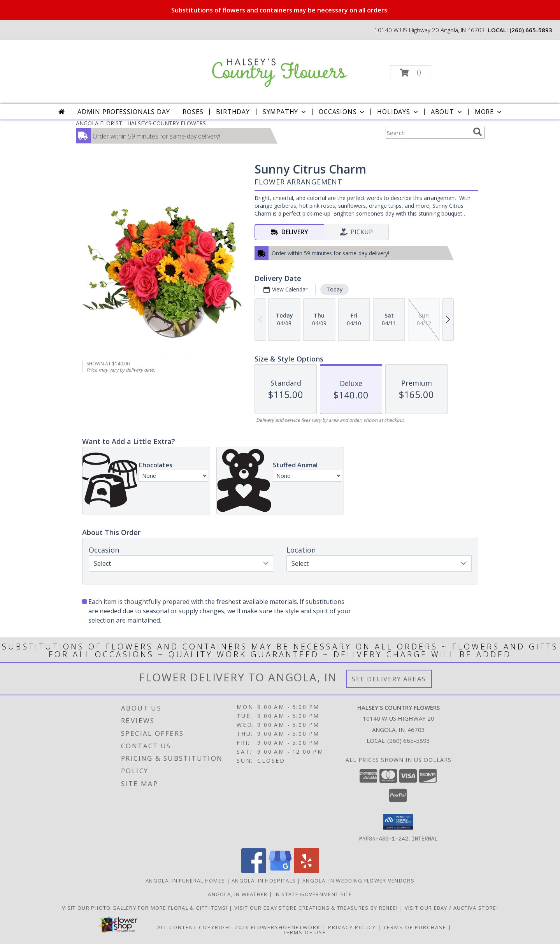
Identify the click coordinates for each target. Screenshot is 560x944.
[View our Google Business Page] (280, 871)
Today (334, 289)
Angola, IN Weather (238, 894)
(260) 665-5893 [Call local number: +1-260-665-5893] (531, 30)
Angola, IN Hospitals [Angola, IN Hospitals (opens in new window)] (264, 880)
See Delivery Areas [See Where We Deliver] (389, 679)
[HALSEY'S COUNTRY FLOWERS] (279, 64)
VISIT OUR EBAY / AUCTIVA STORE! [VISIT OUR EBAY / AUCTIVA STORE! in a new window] (451, 907)
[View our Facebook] (254, 871)
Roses (193, 112)
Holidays (398, 112)
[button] (411, 73)
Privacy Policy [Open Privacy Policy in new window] (352, 927)
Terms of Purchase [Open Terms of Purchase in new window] (415, 927)
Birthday (233, 112)
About (447, 112)
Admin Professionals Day (124, 112)
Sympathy (285, 112)
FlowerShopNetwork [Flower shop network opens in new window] (286, 927)
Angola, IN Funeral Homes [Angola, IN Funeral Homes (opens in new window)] (185, 880)
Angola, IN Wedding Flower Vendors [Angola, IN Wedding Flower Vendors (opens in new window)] (358, 880)
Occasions (342, 112)
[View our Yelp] (307, 871)
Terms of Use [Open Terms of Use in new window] (305, 932)
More (489, 112)
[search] (477, 132)
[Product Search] (428, 133)
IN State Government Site (313, 894)
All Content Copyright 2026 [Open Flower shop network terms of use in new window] (203, 927)
